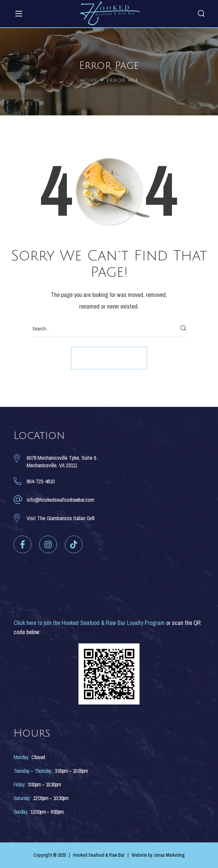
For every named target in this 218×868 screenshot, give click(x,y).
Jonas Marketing (169, 855)
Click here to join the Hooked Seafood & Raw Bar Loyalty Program (89, 623)
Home (89, 80)
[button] (201, 11)
